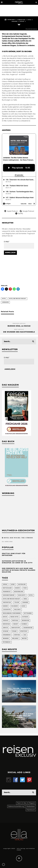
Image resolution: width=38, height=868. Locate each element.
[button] (3, 865)
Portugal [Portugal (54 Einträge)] (15, 621)
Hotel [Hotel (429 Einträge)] (31, 595)
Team (19, 803)
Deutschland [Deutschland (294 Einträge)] (7, 588)
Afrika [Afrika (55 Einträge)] (5, 584)
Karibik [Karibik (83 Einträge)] (5, 606)
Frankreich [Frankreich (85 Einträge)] (7, 592)
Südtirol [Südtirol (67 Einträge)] (17, 635)
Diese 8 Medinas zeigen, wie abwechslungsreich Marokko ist (19, 665)
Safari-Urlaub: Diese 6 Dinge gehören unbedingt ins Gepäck (19, 716)
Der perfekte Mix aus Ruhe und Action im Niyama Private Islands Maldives (19, 570)
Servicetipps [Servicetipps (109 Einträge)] (16, 628)
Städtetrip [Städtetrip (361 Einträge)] (24, 631)
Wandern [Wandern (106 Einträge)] (6, 638)
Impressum (31, 810)
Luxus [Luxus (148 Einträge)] (23, 606)
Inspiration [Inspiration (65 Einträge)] (7, 602)
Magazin (32, 803)
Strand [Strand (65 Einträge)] (14, 631)
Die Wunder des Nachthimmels (19, 332)
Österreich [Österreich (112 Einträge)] (7, 642)
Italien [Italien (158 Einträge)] (17, 602)
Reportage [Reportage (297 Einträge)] (6, 624)
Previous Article (19, 323)
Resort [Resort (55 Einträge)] (16, 624)
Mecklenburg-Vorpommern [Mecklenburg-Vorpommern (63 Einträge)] (12, 613)
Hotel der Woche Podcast (18, 299)
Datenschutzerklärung (16, 806)
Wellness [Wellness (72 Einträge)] (15, 638)
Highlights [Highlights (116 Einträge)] (22, 595)
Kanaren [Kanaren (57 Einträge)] (25, 602)
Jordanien (14, 21)
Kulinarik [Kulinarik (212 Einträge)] (15, 606)
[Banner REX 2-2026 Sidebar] (17, 435)
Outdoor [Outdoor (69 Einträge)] (25, 617)
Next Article (19, 329)
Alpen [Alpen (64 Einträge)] (13, 584)
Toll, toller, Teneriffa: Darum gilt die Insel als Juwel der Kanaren (19, 690)
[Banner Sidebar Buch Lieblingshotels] (17, 487)
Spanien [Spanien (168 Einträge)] (6, 631)
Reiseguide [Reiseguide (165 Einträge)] (26, 621)
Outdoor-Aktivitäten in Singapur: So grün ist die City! (17, 562)
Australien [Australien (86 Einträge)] (22, 584)
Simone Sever (10, 20)
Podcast (22, 21)
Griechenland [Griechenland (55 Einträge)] (19, 592)
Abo (25, 803)
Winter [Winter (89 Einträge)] (24, 638)
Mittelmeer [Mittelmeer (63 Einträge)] (28, 613)
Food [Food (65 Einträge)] (25, 588)
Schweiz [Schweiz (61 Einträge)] (24, 624)
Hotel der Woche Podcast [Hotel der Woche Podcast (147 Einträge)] (12, 599)
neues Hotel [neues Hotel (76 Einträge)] (15, 617)
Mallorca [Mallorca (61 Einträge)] (18, 610)
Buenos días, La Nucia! (19, 326)
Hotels (29, 20)
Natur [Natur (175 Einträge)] (5, 617)
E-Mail (7, 242)
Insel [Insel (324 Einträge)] (25, 599)
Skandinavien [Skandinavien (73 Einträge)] (28, 628)
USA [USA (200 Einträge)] (25, 635)
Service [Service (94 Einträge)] (5, 628)
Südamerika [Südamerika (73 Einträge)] (7, 635)
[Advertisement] (19, 269)
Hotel (4, 299)
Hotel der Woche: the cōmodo (18, 538)
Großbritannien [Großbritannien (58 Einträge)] (9, 595)
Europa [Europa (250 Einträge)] (18, 588)
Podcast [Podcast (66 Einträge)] (6, 621)
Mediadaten (31, 806)
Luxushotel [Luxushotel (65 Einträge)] (7, 610)
